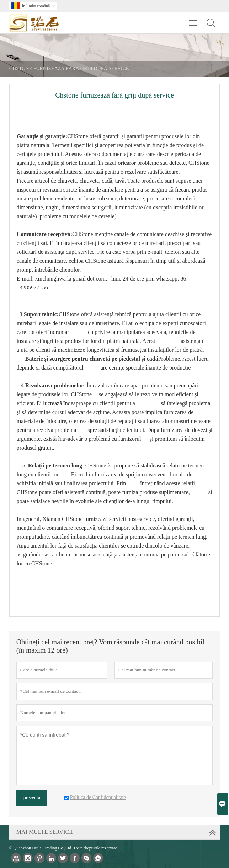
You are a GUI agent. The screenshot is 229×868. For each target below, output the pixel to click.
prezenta (32, 798)
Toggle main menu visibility (194, 20)
